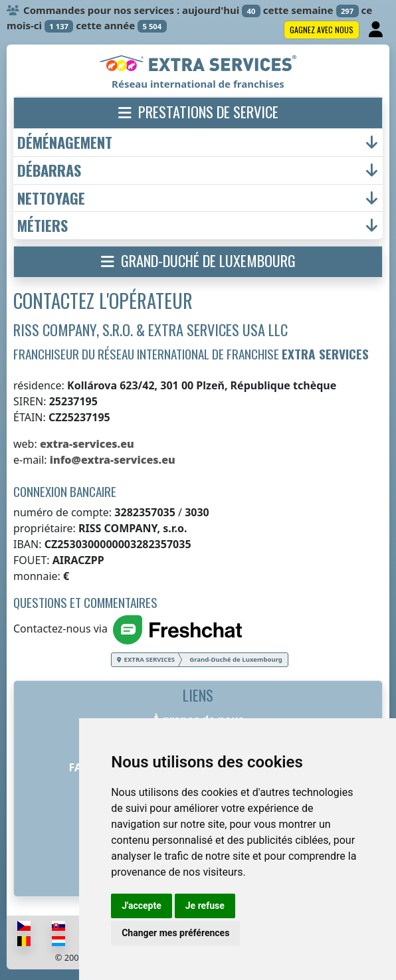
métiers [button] (43, 226)
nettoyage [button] (51, 198)
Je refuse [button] (205, 906)
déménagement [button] (65, 143)
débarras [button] (49, 170)
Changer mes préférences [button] (175, 933)
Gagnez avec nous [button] (322, 30)
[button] (198, 113)
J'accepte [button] (142, 906)
